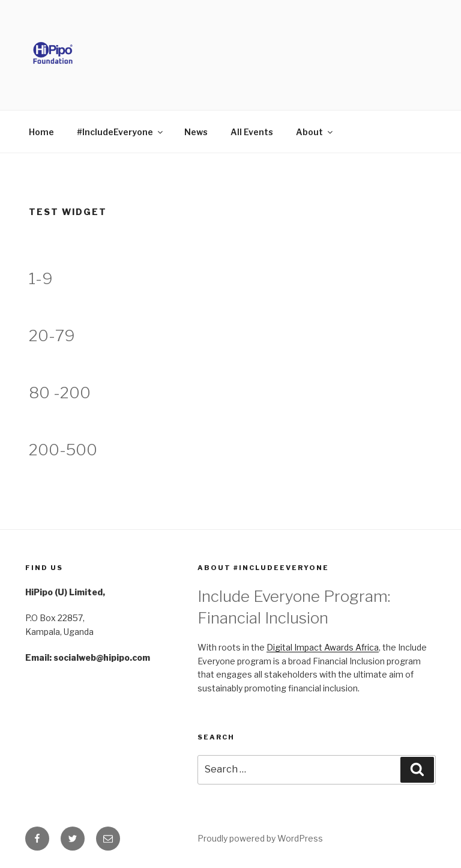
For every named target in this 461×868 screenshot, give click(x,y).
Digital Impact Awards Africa (323, 647)
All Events (252, 132)
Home (41, 132)
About (315, 132)
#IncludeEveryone (121, 132)
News (196, 132)
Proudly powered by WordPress (260, 838)
